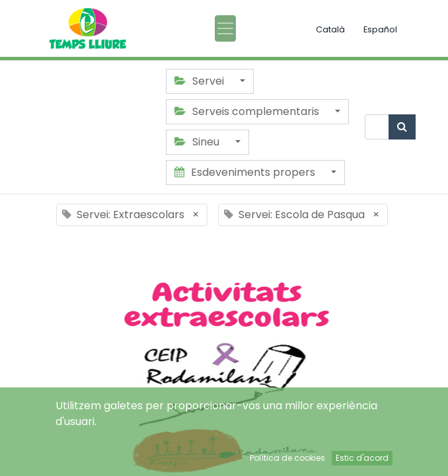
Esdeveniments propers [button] (246, 172)
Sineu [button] (198, 142)
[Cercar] (402, 127)
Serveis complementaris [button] (248, 111)
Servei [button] (201, 81)
